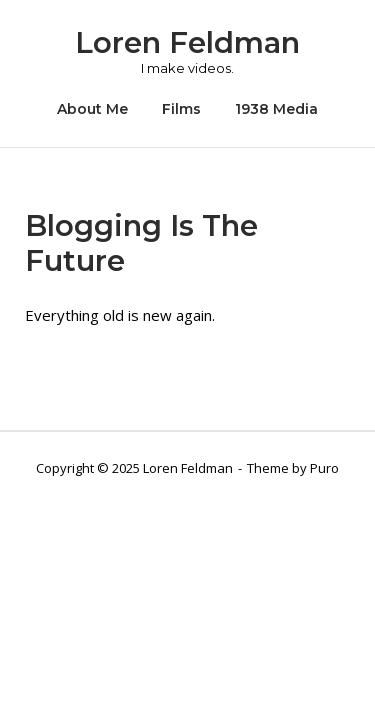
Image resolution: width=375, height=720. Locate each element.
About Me (92, 109)
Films (181, 109)
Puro (324, 468)
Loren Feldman (187, 42)
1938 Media (276, 109)
